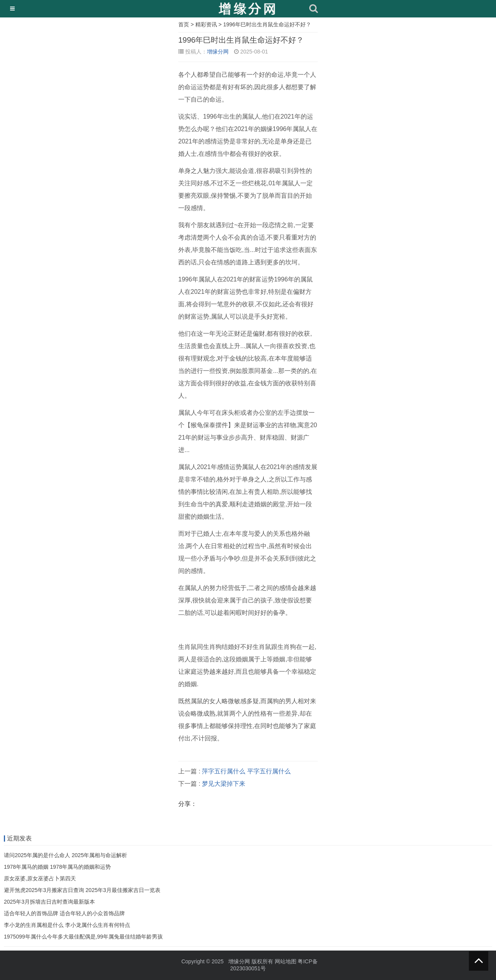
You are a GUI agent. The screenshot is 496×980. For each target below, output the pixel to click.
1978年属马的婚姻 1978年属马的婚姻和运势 (57, 867)
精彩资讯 (206, 24)
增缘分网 (218, 52)
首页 (184, 24)
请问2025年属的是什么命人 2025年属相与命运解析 (65, 855)
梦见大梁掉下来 (224, 784)
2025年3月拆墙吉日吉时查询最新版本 (49, 902)
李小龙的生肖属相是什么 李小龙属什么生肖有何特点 (67, 925)
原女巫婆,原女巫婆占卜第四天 (40, 878)
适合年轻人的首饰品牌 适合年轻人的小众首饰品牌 (64, 913)
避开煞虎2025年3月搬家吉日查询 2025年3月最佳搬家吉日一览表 (82, 890)
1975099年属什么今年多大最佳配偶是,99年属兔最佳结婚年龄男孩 (83, 937)
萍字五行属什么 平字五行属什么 (246, 771)
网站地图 (286, 961)
